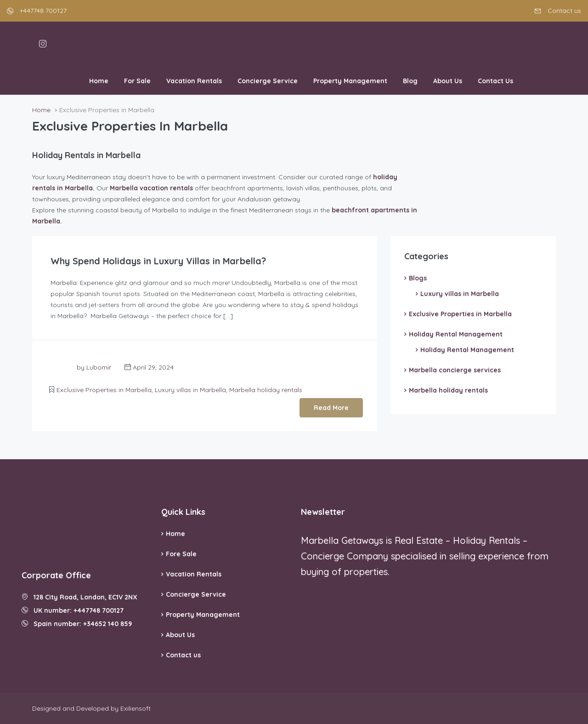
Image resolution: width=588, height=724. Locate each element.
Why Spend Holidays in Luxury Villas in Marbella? (159, 261)
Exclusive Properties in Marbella (104, 390)
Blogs (418, 278)
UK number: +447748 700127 (73, 610)
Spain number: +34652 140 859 (77, 624)
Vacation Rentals (194, 81)
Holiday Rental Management (456, 334)
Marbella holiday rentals (266, 390)
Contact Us (495, 81)
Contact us (558, 11)
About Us (448, 81)
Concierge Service (268, 81)
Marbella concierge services (455, 370)
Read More (331, 408)
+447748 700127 (37, 11)
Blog (410, 81)
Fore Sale (181, 554)
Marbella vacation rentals (151, 188)
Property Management (350, 81)
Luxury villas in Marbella (190, 390)
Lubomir (99, 367)
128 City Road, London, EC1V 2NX (79, 597)
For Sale (137, 81)
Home (99, 81)
